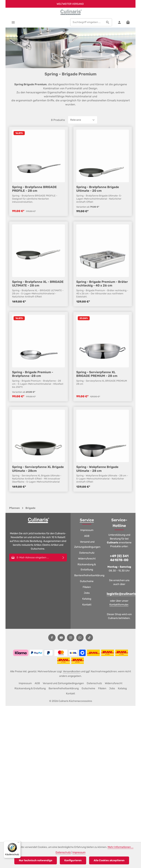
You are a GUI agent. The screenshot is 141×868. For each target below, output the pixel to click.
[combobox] (87, 22)
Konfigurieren (73, 860)
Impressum (87, 530)
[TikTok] (89, 638)
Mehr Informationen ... (121, 847)
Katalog (87, 599)
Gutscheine (87, 581)
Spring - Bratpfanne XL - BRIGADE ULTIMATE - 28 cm (38, 315)
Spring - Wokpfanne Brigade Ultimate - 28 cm (97, 501)
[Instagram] (71, 638)
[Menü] (13, 22)
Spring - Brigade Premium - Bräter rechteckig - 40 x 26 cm (102, 315)
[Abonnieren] (63, 558)
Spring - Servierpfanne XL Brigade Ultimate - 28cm (38, 501)
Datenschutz (87, 553)
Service (87, 520)
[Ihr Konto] (119, 22)
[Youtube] (61, 638)
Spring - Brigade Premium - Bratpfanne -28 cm (33, 406)
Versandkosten (72, 671)
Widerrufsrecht (87, 559)
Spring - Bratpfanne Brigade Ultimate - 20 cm (98, 221)
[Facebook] (52, 638)
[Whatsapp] (80, 638)
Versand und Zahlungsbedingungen (87, 544)
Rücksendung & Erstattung (87, 567)
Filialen (87, 587)
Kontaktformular (119, 605)
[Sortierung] (83, 152)
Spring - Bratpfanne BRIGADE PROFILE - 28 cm (34, 221)
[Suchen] (108, 22)
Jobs (87, 593)
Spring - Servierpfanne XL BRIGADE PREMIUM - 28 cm (97, 406)
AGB (87, 536)
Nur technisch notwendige (36, 860)
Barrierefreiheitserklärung (89, 575)
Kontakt (87, 605)
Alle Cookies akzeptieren (109, 860)
